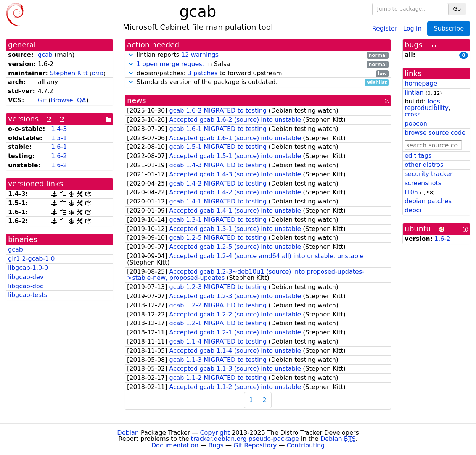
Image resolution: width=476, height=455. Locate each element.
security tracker (429, 174)
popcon (416, 123)
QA (82, 100)
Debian (128, 433)
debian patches (428, 201)
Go (457, 9)
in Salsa (258, 64)
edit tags (418, 156)
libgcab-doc (26, 286)
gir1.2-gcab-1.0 (31, 259)
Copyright (215, 433)
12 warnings (200, 55)
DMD (97, 73)
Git (42, 100)
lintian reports (258, 55)
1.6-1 (59, 147)
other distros (424, 165)
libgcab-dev (26, 277)
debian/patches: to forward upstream (258, 73)
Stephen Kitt (69, 73)
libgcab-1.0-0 (28, 268)
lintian (414, 93)
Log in (412, 28)
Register (385, 28)
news (137, 101)
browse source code (435, 133)
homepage (421, 83)
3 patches (203, 73)
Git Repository (255, 445)
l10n (411, 192)
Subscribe (449, 28)
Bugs (216, 445)
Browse (62, 100)
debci (413, 210)
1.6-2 (59, 156)
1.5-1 (59, 138)
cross (412, 114)
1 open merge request (170, 64)
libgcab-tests (28, 295)
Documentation (175, 445)
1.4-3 (59, 129)
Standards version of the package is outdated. (258, 82)
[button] (131, 55)
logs (434, 101)
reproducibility (427, 108)
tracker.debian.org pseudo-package (245, 439)
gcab (45, 55)
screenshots (423, 183)
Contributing (306, 445)
